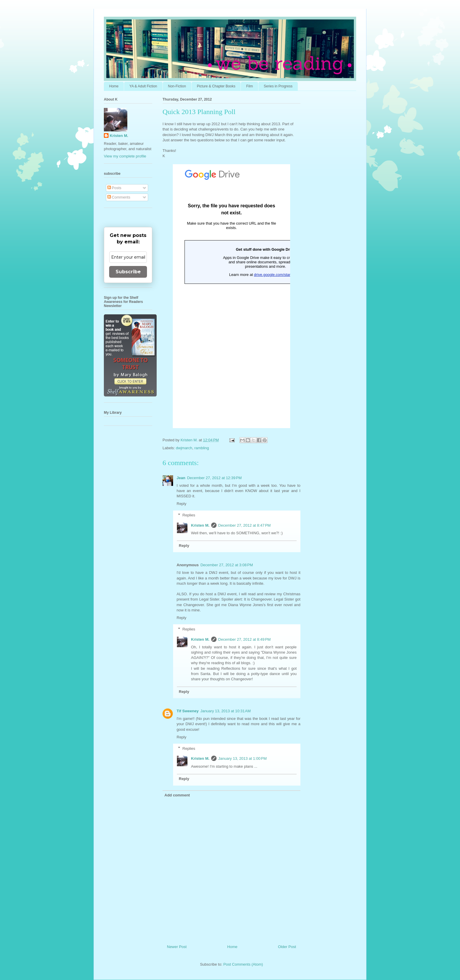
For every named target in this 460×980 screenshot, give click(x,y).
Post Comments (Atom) (243, 964)
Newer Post (177, 947)
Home (114, 86)
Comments (119, 197)
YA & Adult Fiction (143, 86)
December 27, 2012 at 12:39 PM (214, 478)
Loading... (231, 296)
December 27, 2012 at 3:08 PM (227, 565)
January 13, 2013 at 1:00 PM (242, 758)
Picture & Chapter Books (216, 86)
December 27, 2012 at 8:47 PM (245, 525)
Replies (189, 515)
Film (250, 86)
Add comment (177, 795)
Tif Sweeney (188, 711)
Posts (114, 188)
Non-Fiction (177, 86)
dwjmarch (184, 448)
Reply (181, 504)
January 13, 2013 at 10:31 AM (226, 711)
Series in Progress (278, 86)
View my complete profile (125, 156)
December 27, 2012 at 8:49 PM (245, 639)
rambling (202, 448)
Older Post (287, 947)
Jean (181, 478)
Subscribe (128, 272)
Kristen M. (200, 525)
